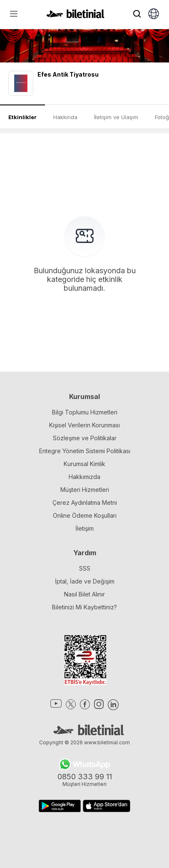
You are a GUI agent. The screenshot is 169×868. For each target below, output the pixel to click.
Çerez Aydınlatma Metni (85, 503)
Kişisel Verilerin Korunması (84, 425)
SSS (85, 568)
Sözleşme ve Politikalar (85, 438)
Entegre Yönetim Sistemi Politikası (85, 451)
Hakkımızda (84, 477)
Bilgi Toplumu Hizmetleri (85, 412)
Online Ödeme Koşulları (85, 515)
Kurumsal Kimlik (84, 464)
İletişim (84, 528)
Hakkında (65, 117)
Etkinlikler (22, 117)
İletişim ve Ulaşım (116, 117)
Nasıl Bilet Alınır (84, 594)
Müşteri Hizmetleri (85, 490)
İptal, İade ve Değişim (85, 581)
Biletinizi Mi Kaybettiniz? (84, 607)
